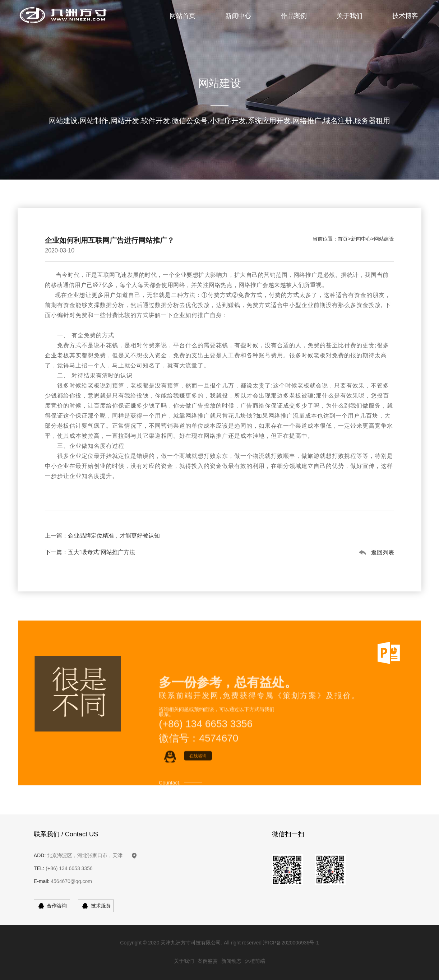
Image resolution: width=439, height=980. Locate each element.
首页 (343, 239)
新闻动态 (231, 961)
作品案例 (294, 16)
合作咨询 (57, 906)
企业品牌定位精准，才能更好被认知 (114, 536)
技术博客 (405, 16)
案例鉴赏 (208, 961)
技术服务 (101, 906)
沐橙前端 (255, 961)
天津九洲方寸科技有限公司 (191, 943)
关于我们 (350, 16)
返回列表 (383, 552)
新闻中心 (238, 16)
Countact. (170, 813)
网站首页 (182, 16)
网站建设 (384, 239)
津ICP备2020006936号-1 (291, 943)
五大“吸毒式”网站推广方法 (101, 552)
